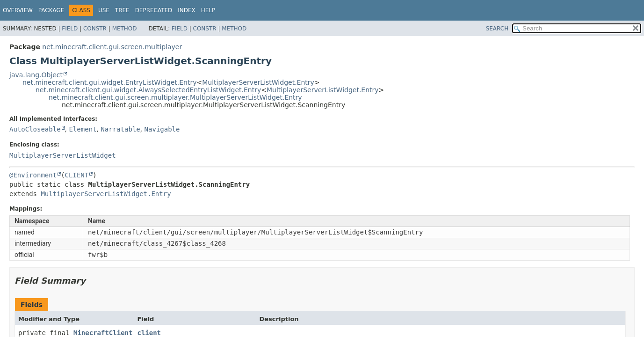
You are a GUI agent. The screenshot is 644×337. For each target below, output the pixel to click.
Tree (122, 10)
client (149, 333)
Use (104, 10)
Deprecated (154, 10)
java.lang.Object (36, 75)
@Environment (33, 175)
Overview (18, 10)
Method (125, 29)
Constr (95, 29)
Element (83, 129)
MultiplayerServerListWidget (63, 155)
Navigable (162, 129)
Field (70, 29)
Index (187, 10)
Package (51, 10)
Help (208, 10)
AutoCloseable (35, 129)
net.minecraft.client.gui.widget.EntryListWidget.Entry (109, 82)
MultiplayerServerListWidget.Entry (258, 82)
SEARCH (497, 29)
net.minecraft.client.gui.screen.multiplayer (112, 47)
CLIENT (77, 175)
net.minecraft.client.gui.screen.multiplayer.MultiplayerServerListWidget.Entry (175, 97)
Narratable (120, 129)
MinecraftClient (103, 333)
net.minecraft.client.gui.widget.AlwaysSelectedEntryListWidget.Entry (148, 90)
